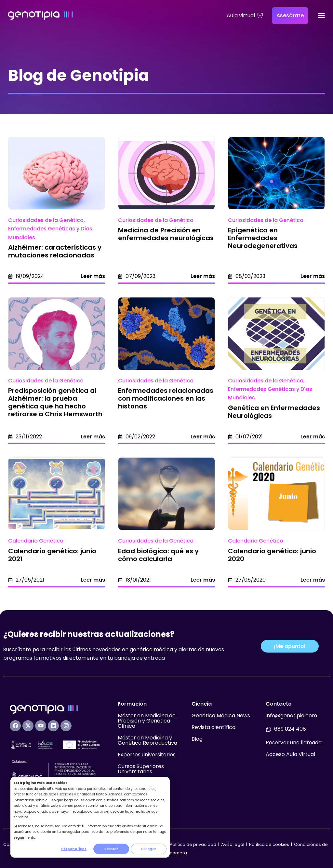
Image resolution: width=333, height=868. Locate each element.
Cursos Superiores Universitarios (141, 769)
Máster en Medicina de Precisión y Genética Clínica (147, 721)
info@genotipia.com (291, 716)
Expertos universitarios (147, 755)
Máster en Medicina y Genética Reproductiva (147, 740)
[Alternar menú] (321, 16)
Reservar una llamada (294, 743)
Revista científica (213, 727)
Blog (197, 739)
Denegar (149, 849)
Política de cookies (269, 844)
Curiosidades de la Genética (46, 220)
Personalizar (74, 849)
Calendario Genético (36, 541)
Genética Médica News (221, 716)
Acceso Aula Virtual (290, 754)
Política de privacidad (193, 844)
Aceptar (111, 849)
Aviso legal (233, 844)
